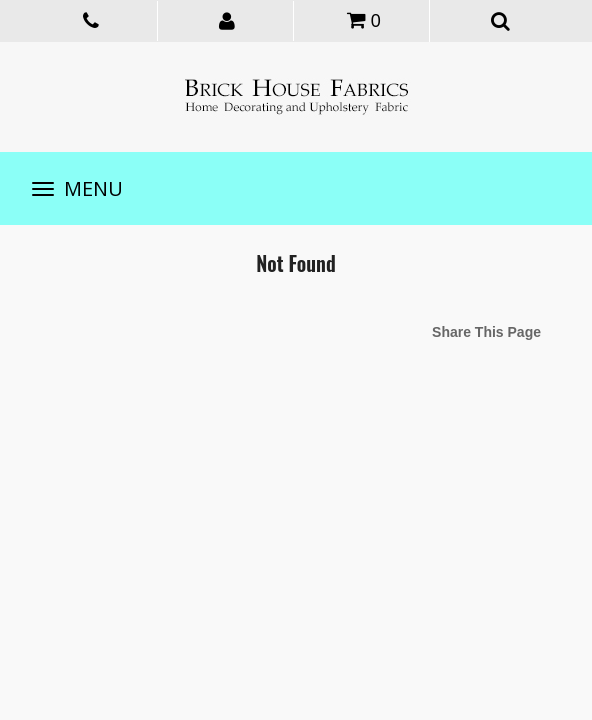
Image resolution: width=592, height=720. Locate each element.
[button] (228, 20)
